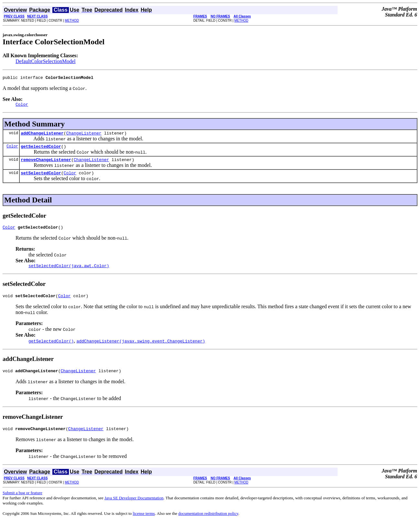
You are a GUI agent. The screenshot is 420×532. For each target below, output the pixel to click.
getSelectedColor (41, 150)
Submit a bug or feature (22, 503)
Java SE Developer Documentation (134, 509)
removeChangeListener (46, 164)
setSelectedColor (41, 179)
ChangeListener (84, 136)
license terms (144, 524)
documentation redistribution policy (208, 524)
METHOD (72, 21)
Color (12, 150)
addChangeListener (42, 136)
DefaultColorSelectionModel (46, 61)
